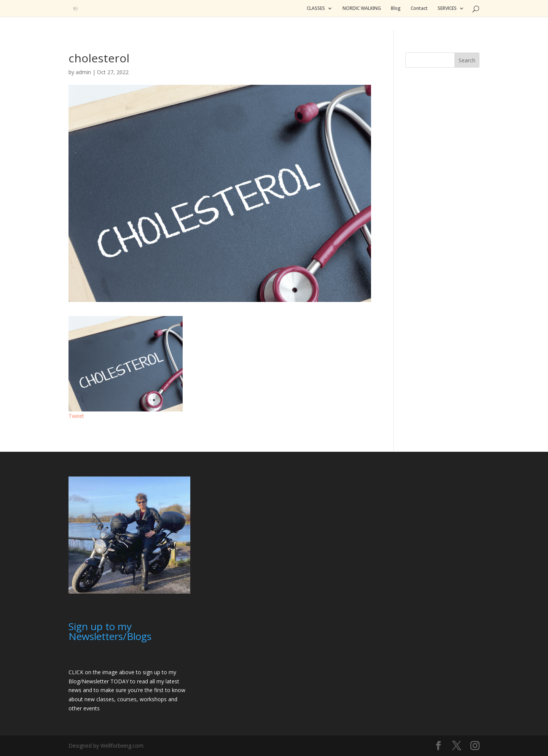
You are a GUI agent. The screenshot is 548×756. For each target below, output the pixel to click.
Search (467, 60)
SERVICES (447, 9)
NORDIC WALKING (362, 9)
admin (83, 72)
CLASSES (316, 9)
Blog (396, 9)
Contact (419, 9)
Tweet (76, 416)
